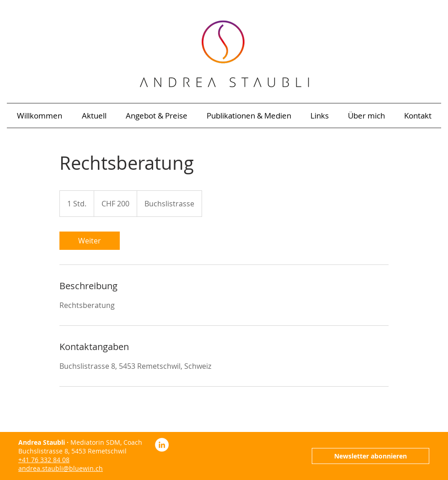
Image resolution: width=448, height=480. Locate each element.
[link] (90, 241)
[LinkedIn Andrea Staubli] (162, 445)
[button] (249, 116)
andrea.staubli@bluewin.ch (61, 468)
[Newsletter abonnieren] (371, 456)
